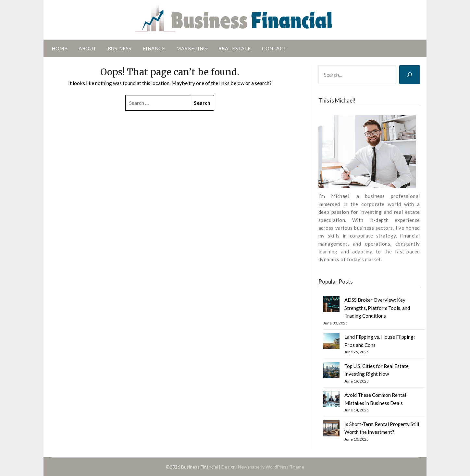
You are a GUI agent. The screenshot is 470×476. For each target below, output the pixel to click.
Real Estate (235, 48)
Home (59, 48)
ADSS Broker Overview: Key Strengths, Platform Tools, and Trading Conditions (377, 308)
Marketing (192, 48)
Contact (274, 48)
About (87, 48)
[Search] (410, 75)
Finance (154, 48)
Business (120, 48)
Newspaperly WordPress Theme (271, 467)
